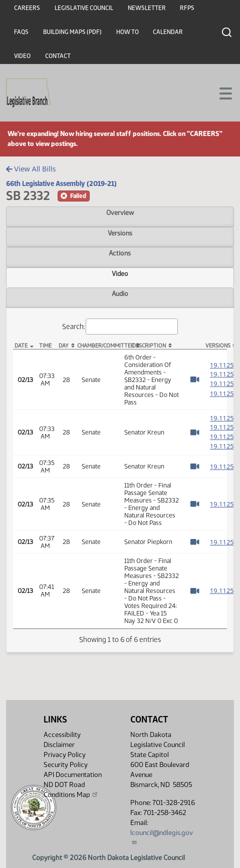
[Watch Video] (195, 379)
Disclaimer (59, 745)
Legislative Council (84, 8)
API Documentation (73, 775)
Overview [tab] (120, 212)
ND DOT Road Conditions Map (71, 790)
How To (128, 32)
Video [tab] (120, 273)
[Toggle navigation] (220, 92)
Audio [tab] (120, 293)
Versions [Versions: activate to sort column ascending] (216, 346)
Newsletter (147, 8)
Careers (27, 8)
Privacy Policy (65, 755)
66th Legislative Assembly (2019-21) (61, 183)
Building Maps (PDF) (72, 32)
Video (22, 56)
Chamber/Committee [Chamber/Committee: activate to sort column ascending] (98, 346)
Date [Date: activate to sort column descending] (21, 346)
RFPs (187, 8)
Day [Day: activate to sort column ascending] (64, 346)
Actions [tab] (120, 253)
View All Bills (31, 169)
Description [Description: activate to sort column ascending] (149, 346)
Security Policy (66, 765)
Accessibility (62, 735)
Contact (58, 56)
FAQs (21, 32)
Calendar (168, 32)
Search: (120, 327)
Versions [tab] (120, 233)
